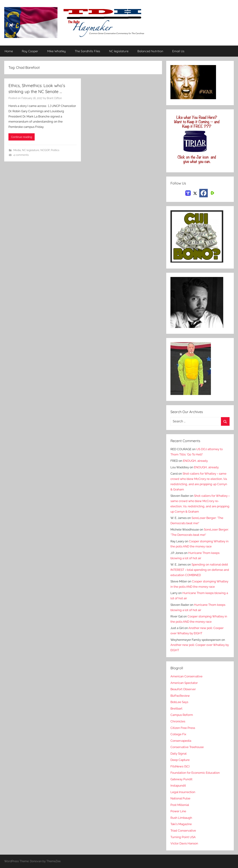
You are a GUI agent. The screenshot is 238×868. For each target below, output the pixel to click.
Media (17, 150)
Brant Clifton (54, 98)
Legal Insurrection (183, 792)
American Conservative (186, 676)
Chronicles (178, 721)
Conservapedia (181, 741)
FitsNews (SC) (180, 766)
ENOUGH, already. (196, 461)
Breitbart (176, 709)
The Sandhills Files (87, 51)
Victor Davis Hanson (184, 843)
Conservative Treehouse (187, 747)
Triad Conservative (183, 831)
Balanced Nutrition (150, 51)
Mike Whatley (56, 51)
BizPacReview (180, 696)
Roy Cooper (30, 51)
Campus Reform (182, 715)
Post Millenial (180, 805)
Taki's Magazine (181, 824)
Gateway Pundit (181, 779)
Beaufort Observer (183, 689)
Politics (55, 150)
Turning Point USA (183, 837)
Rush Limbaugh (181, 818)
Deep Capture (180, 760)
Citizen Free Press (183, 728)
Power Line (178, 811)
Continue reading (22, 137)
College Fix (178, 734)
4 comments (21, 155)
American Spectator (184, 683)
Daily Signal (179, 754)
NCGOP (45, 150)
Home (9, 51)
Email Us (178, 51)
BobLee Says (179, 702)
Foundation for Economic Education (195, 773)
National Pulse (180, 798)
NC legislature (119, 51)
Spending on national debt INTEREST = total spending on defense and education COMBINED (200, 570)
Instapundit (178, 786)
